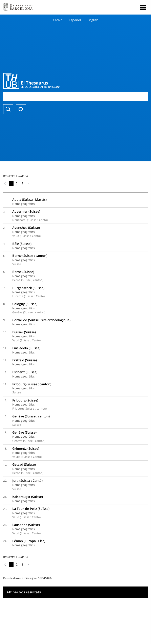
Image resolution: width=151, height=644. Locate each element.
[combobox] (75, 97)
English (93, 20)
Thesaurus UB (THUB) (54, 81)
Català (58, 20)
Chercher (8, 109)
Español (75, 20)
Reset (21, 109)
